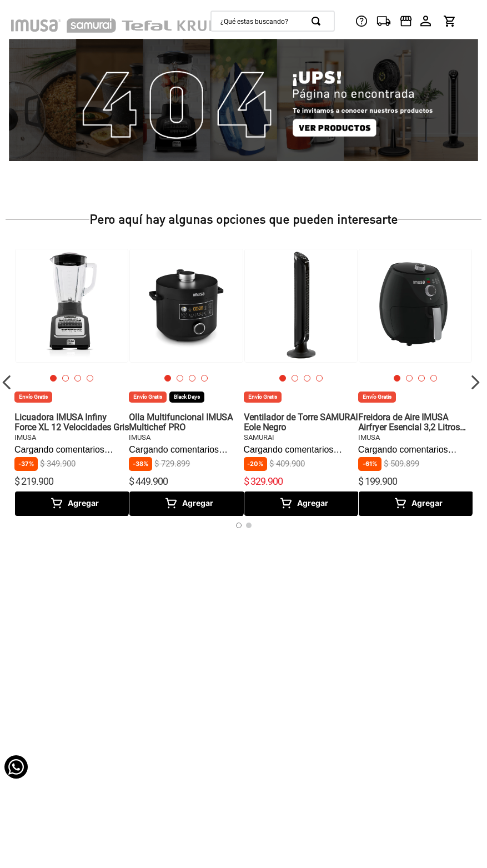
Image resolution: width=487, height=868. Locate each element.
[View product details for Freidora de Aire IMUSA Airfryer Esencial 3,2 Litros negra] (415, 382)
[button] (53, 378)
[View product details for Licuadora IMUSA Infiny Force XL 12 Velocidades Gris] (72, 382)
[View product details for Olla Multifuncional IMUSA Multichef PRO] (186, 382)
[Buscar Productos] (318, 21)
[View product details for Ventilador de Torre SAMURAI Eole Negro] (301, 382)
